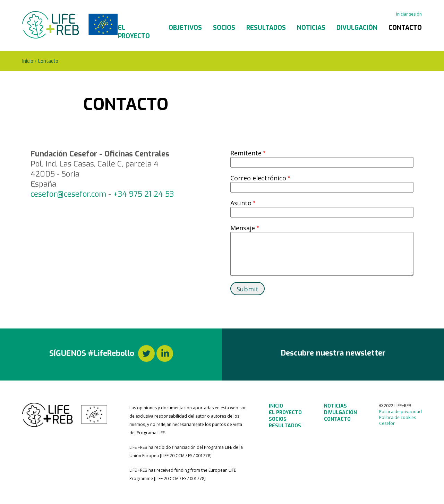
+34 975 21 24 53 (143, 194)
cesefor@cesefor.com (68, 194)
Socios (224, 28)
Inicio (28, 61)
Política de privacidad (400, 412)
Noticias (311, 28)
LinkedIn (165, 353)
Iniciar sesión (409, 14)
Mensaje (243, 228)
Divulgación (357, 28)
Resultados (266, 28)
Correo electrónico (258, 178)
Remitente (246, 153)
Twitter (146, 353)
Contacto (405, 28)
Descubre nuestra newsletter (333, 353)
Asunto (241, 203)
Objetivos (185, 28)
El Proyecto (134, 32)
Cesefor (387, 423)
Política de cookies (398, 417)
